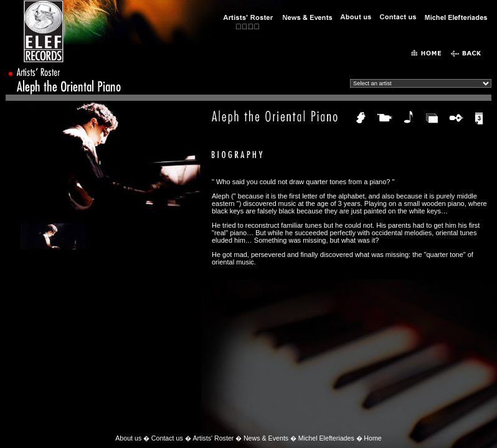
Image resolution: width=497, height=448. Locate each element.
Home (372, 438)
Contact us (167, 438)
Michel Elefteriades (326, 438)
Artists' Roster (213, 438)
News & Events (266, 438)
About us (128, 438)
